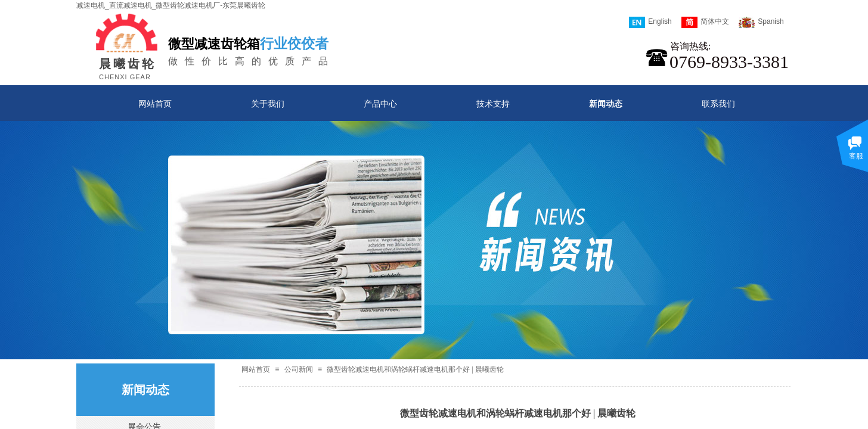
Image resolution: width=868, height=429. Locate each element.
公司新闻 (299, 369)
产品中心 (380, 104)
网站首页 (155, 104)
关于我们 (268, 104)
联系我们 (718, 104)
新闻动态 (606, 104)
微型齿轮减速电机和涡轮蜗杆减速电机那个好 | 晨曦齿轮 (415, 369)
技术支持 (493, 104)
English (650, 22)
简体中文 (705, 22)
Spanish (761, 22)
